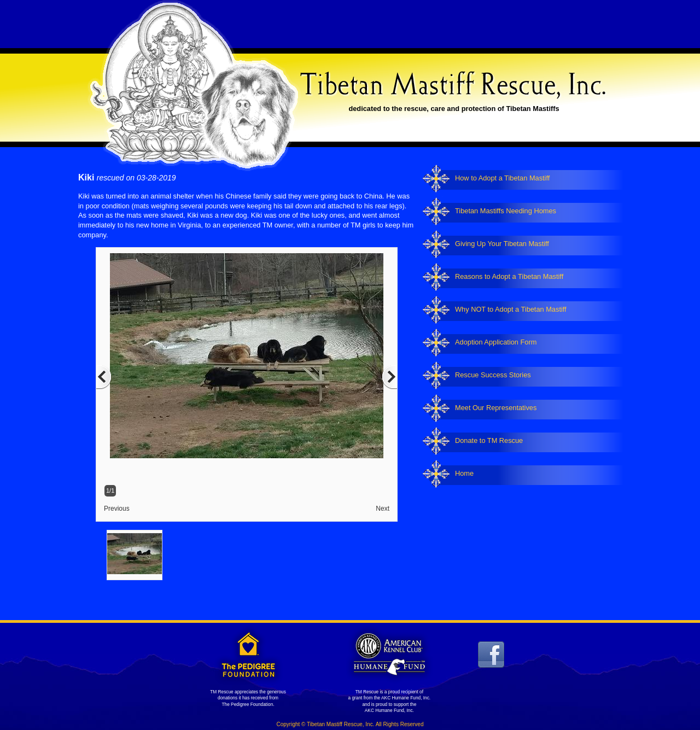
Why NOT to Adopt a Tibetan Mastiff (511, 309)
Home (464, 473)
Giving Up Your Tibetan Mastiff (502, 244)
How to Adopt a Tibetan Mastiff (502, 178)
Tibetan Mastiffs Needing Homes (506, 211)
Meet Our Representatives (496, 408)
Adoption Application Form (496, 342)
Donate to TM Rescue (489, 440)
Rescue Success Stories (493, 375)
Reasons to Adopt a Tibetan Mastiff (509, 276)
